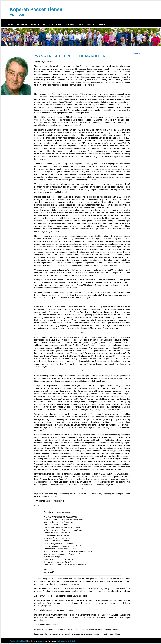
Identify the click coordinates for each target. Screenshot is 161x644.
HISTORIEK (22, 24)
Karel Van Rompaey (50, 641)
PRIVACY (35, 24)
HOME (11, 24)
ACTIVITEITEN (55, 24)
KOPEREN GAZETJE (74, 24)
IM (44, 24)
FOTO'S (91, 24)
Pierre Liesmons (32, 641)
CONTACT (102, 24)
